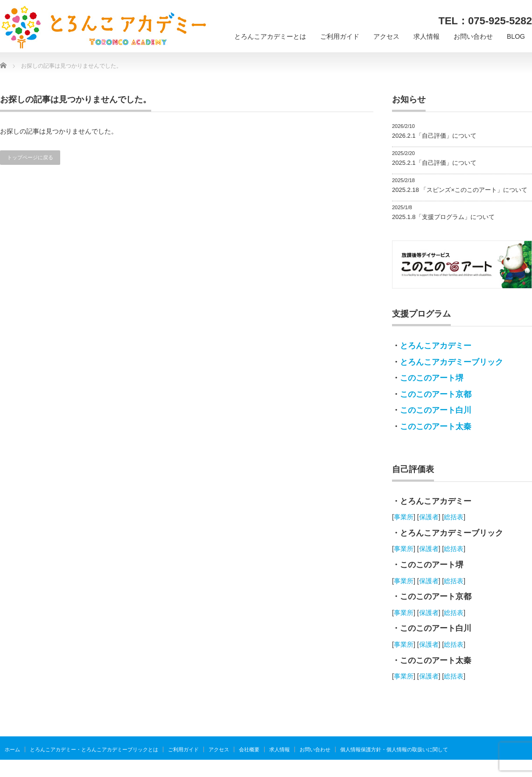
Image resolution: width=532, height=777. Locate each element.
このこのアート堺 (432, 378)
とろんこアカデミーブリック (451, 362)
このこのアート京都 (436, 394)
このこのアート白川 (436, 410)
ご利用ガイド (340, 36)
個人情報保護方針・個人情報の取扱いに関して (394, 749)
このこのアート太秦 (436, 427)
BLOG (516, 36)
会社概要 (249, 749)
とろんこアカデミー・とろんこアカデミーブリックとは (94, 749)
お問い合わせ (473, 36)
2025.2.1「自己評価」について (434, 163)
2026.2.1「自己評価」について (434, 136)
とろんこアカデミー (436, 346)
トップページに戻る (30, 157)
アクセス (386, 36)
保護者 (429, 517)
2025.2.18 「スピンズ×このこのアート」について (460, 190)
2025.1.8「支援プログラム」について (443, 217)
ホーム (12, 749)
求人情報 (427, 36)
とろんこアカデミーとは (270, 36)
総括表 (454, 517)
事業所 (404, 517)
